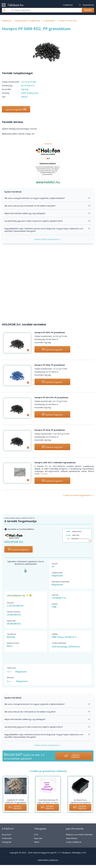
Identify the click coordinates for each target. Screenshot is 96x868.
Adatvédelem (72, 838)
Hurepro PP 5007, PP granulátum (50, 332)
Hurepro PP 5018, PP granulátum (50, 430)
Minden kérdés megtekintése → (48, 239)
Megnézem (57, 576)
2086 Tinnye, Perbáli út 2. (64, 637)
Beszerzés (7, 834)
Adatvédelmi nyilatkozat (48, 860)
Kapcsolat (38, 838)
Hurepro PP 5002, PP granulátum (50, 365)
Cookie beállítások (74, 842)
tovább (44, 474)
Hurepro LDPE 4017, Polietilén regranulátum (55, 462)
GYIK (36, 834)
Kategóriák (7, 842)
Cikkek (36, 842)
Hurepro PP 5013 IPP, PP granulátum (51, 397)
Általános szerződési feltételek (79, 834)
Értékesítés (7, 838)
